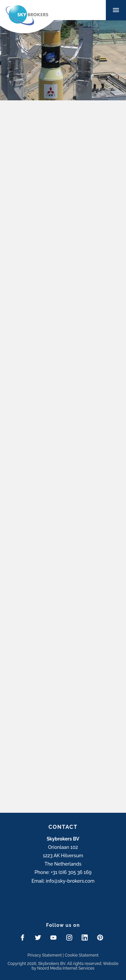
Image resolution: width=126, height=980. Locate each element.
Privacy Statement (45, 955)
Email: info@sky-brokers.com (63, 881)
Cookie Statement (82, 955)
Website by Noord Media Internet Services (75, 966)
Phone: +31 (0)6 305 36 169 (63, 872)
